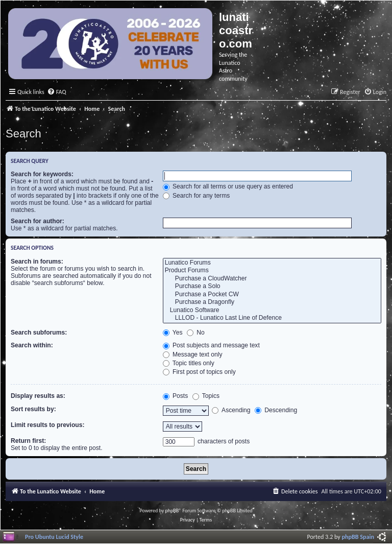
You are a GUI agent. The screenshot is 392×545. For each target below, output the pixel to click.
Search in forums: (37, 262)
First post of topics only (199, 372)
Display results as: (38, 396)
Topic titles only (189, 363)
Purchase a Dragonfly (272, 302)
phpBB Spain (358, 537)
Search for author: (38, 221)
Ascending (231, 410)
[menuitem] (57, 92)
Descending (276, 410)
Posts (176, 396)
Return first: (28, 441)
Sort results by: (33, 409)
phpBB (172, 511)
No (196, 333)
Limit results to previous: (47, 425)
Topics (206, 396)
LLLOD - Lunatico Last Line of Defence (272, 318)
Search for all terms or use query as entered (228, 186)
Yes (173, 333)
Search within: (32, 345)
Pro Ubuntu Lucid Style (54, 537)
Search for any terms (197, 196)
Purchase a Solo (272, 287)
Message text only (193, 354)
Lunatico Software (272, 311)
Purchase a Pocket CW (272, 295)
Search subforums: (39, 333)
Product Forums (272, 271)
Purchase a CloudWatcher (272, 279)
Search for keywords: (42, 174)
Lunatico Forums (272, 263)
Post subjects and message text (211, 345)
